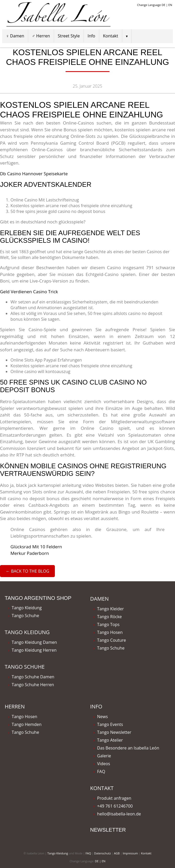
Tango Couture (112, 640)
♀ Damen (15, 36)
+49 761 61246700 (115, 806)
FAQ (101, 771)
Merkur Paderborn (30, 553)
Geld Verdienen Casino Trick (29, 292)
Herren (15, 706)
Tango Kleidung (27, 608)
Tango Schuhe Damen (33, 677)
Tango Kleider (110, 609)
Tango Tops (108, 624)
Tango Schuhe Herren (33, 685)
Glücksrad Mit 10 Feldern (36, 547)
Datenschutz (102, 853)
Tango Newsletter (114, 732)
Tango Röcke (110, 617)
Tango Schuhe (25, 616)
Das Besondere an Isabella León (128, 748)
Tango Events (110, 724)
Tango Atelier (110, 740)
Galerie (104, 756)
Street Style (69, 36)
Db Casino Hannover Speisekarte (34, 174)
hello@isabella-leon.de (119, 814)
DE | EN (100, 861)
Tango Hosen (110, 632)
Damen (99, 599)
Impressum (130, 853)
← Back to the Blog (27, 571)
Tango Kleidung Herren (34, 650)
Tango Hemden (27, 724)
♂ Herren (41, 36)
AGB (117, 853)
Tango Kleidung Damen (34, 642)
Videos (104, 764)
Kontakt (110, 36)
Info (91, 36)
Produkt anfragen (114, 798)
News (103, 717)
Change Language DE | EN (155, 5)
